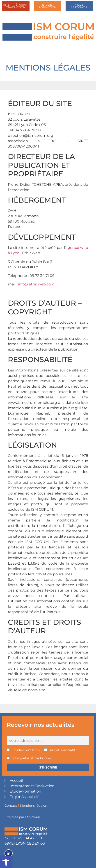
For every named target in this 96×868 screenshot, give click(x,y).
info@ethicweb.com (36, 284)
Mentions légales (33, 806)
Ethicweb (33, 817)
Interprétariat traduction (29, 758)
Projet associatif (60, 750)
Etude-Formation (23, 750)
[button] (6, 862)
